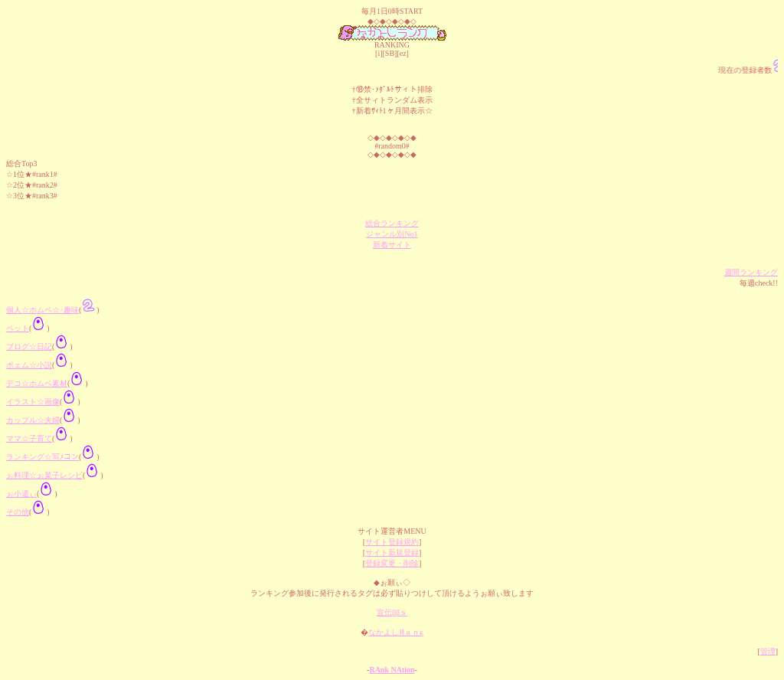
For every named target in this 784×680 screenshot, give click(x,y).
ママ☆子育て (29, 438)
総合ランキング (392, 223)
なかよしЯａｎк (396, 632)
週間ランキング (751, 272)
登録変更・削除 (392, 563)
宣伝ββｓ (392, 612)
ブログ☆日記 (29, 347)
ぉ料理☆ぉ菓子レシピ (44, 475)
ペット (18, 328)
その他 (18, 512)
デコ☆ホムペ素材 (37, 383)
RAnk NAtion (392, 670)
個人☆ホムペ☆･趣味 (42, 310)
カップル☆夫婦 (33, 420)
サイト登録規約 (392, 542)
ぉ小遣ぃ (21, 494)
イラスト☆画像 (33, 402)
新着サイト (392, 245)
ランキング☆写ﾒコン (42, 457)
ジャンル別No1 (392, 234)
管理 (768, 651)
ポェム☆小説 (29, 365)
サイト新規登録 (392, 552)
